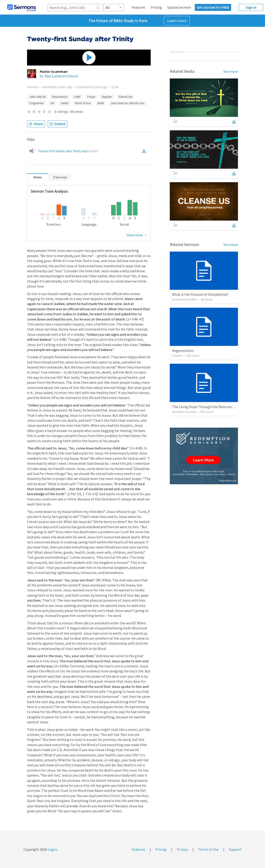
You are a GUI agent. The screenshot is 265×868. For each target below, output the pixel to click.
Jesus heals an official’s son (127, 103)
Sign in (251, 7)
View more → (137, 235)
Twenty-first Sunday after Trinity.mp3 (68, 151)
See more (231, 71)
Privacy (182, 849)
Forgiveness (36, 103)
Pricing (156, 7)
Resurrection (60, 97)
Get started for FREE (213, 7)
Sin (52, 103)
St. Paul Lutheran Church (59, 76)
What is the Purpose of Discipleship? (200, 294)
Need (101, 103)
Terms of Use (208, 849)
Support (235, 849)
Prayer (91, 97)
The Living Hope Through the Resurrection (205, 407)
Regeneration (183, 351)
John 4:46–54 (37, 97)
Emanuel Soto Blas (185, 299)
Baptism (107, 97)
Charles (177, 356)
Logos (52, 849)
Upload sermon (179, 7)
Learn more (177, 21)
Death (65, 103)
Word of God (83, 103)
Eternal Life (126, 97)
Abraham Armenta (184, 412)
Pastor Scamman (54, 71)
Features (138, 7)
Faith (77, 97)
